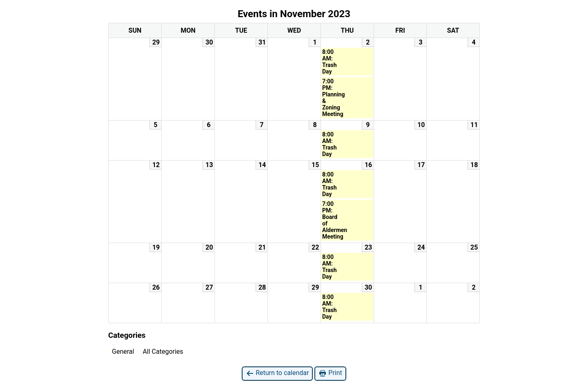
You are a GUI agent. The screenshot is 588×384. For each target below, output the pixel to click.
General (121, 352)
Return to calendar (277, 373)
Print (330, 373)
